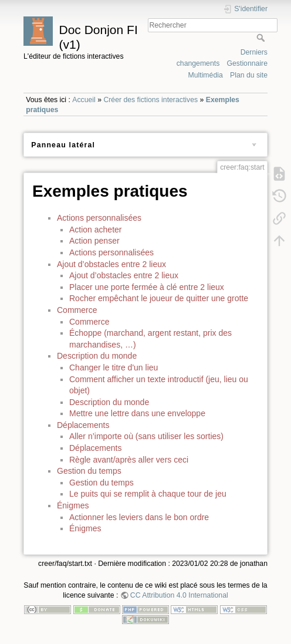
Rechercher (262, 38)
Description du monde (97, 356)
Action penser (94, 241)
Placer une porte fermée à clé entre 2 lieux (147, 287)
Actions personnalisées (99, 218)
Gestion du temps (89, 471)
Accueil (84, 100)
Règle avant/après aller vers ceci (129, 460)
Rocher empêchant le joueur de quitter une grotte (159, 298)
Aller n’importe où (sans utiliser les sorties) (146, 436)
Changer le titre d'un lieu (114, 367)
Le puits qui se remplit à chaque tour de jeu (148, 494)
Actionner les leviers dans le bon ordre (139, 517)
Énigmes (73, 505)
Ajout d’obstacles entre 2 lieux (111, 264)
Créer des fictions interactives (150, 100)
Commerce (77, 310)
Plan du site (249, 75)
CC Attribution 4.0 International (179, 595)
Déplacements (83, 425)
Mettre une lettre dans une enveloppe (137, 413)
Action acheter (96, 230)
